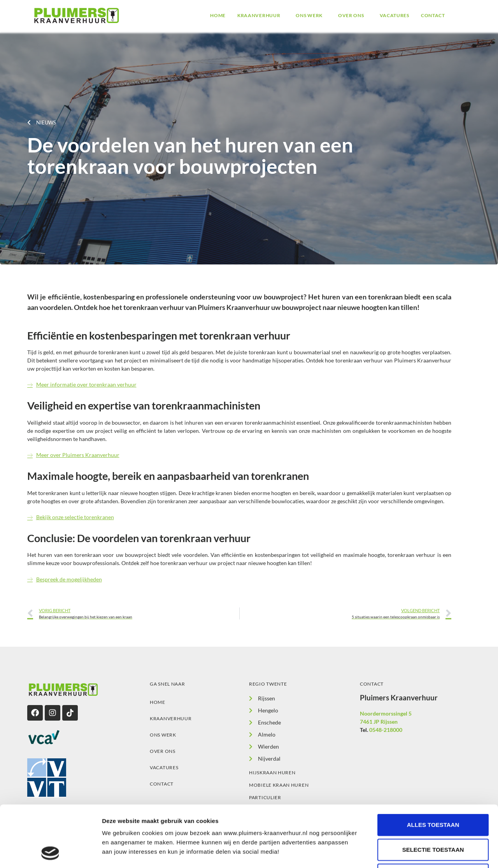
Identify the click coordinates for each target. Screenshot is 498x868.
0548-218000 (386, 730)
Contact (433, 15)
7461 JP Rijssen (379, 722)
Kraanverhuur (259, 15)
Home (218, 15)
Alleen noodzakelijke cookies (436, 817)
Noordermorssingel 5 (386, 713)
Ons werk (309, 15)
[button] (261, 16)
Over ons (351, 15)
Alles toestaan (433, 767)
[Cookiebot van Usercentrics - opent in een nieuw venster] (50, 853)
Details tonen (420, 853)
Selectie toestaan (433, 792)
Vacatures (395, 15)
